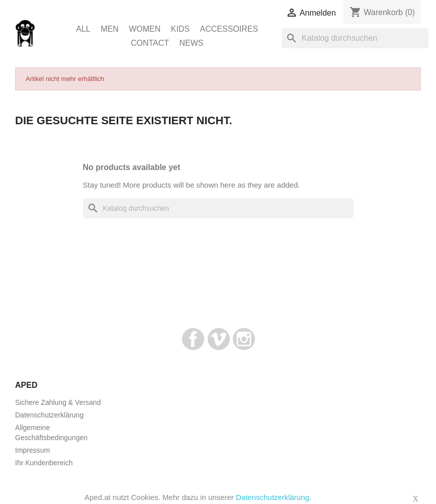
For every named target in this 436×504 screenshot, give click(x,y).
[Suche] (355, 38)
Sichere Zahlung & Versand (58, 402)
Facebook (193, 339)
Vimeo (219, 339)
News (192, 43)
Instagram (244, 339)
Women (145, 29)
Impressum (32, 450)
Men (110, 29)
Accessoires (229, 29)
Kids (180, 29)
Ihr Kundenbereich (44, 463)
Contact (150, 43)
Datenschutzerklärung (49, 415)
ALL (83, 29)
